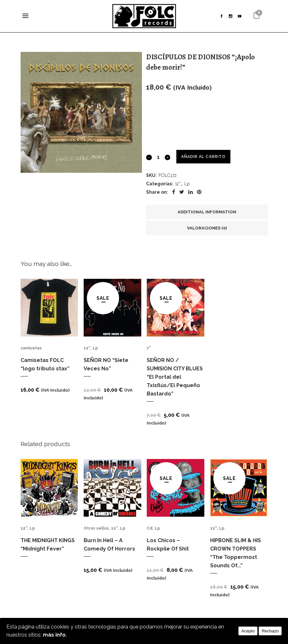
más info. (55, 635)
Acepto (248, 631)
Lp (187, 184)
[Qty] (158, 157)
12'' (178, 184)
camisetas (31, 348)
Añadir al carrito (203, 157)
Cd (150, 528)
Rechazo (270, 631)
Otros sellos (96, 528)
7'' (149, 348)
